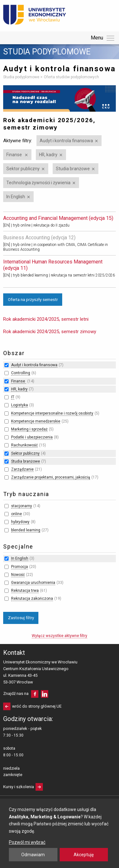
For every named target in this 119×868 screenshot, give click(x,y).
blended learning (26, 530)
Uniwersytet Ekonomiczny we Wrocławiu (35, 15)
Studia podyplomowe (47, 52)
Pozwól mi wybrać (27, 842)
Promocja (20, 567)
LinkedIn (45, 694)
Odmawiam (33, 855)
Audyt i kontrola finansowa (66, 141)
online (17, 514)
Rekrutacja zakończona (32, 598)
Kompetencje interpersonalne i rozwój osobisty (52, 413)
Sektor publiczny (23, 169)
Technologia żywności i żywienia (38, 183)
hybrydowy (20, 522)
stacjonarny (22, 506)
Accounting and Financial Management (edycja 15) (58, 218)
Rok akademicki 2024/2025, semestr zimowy (50, 332)
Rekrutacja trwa (25, 591)
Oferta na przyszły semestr (33, 299)
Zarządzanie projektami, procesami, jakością (51, 477)
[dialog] (60, 833)
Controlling (21, 373)
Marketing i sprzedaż (29, 429)
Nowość (18, 575)
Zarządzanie (22, 469)
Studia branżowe (73, 169)
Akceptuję (84, 855)
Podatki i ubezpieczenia (32, 437)
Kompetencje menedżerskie (36, 421)
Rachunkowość (24, 445)
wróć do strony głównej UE (37, 706)
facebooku (35, 694)
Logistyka (20, 405)
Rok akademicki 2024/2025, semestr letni (46, 319)
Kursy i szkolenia (19, 787)
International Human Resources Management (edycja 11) (53, 265)
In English (16, 197)
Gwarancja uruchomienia (33, 583)
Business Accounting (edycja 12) (39, 238)
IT (13, 397)
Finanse (15, 155)
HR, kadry (48, 155)
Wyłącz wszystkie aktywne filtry (60, 636)
